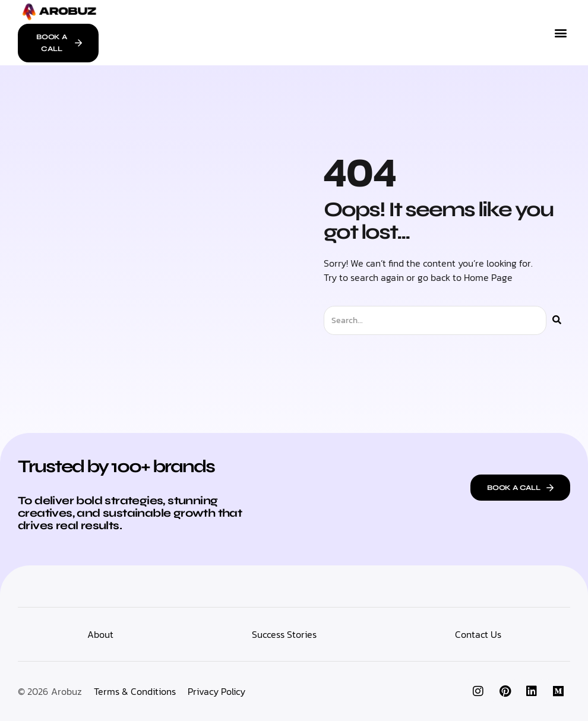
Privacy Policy (216, 691)
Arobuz (67, 691)
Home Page (488, 277)
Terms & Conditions (135, 691)
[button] (560, 32)
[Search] (557, 320)
